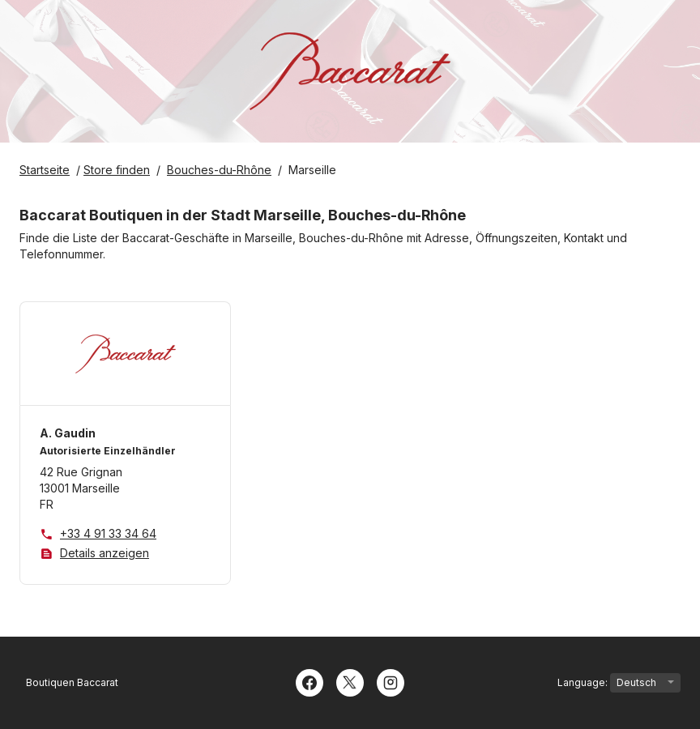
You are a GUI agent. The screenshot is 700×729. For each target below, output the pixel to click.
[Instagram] (391, 681)
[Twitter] (350, 681)
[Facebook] (309, 681)
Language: (619, 683)
